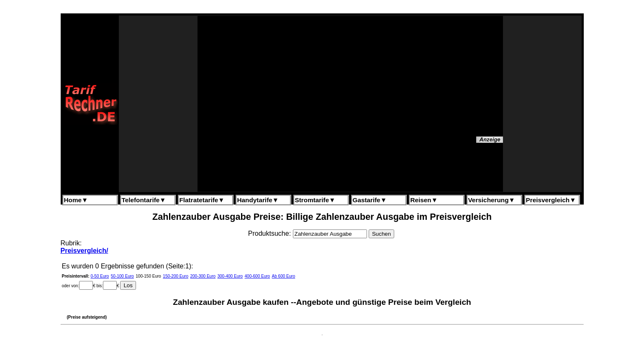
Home (76, 200)
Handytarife (258, 200)
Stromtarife (315, 200)
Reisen (424, 200)
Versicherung (492, 200)
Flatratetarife (202, 200)
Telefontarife (144, 200)
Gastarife (370, 200)
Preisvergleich (551, 200)
